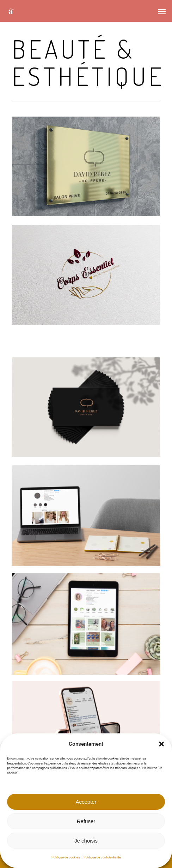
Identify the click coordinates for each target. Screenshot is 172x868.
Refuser (86, 821)
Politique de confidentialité (102, 857)
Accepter (86, 802)
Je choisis (86, 841)
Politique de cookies (66, 857)
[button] (161, 744)
